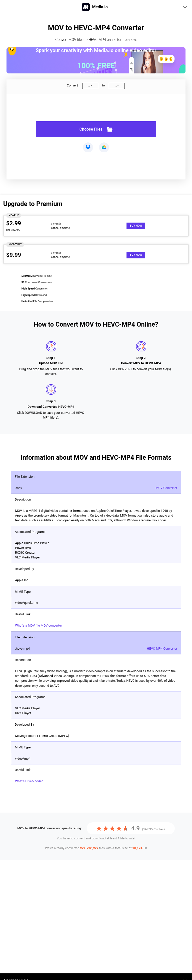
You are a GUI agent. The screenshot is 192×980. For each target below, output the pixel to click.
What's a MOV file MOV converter (38, 625)
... (89, 86)
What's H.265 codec (29, 781)
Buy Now (136, 226)
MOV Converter (166, 488)
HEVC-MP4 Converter (162, 649)
